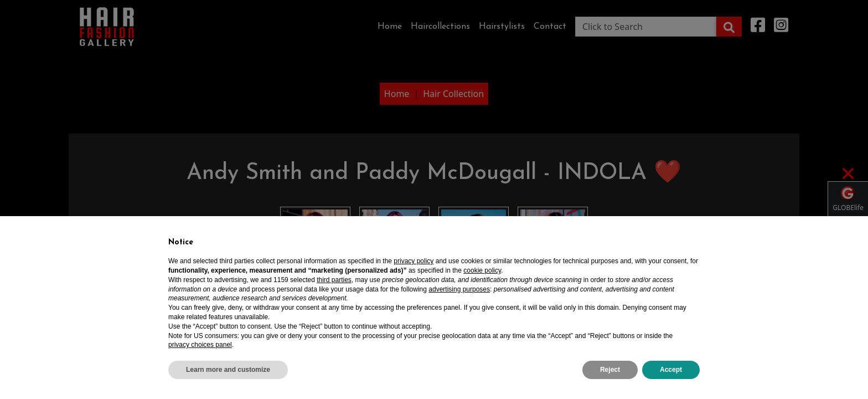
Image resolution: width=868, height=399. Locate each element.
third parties (334, 280)
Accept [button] (671, 370)
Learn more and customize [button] (228, 370)
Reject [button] (610, 370)
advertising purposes (459, 289)
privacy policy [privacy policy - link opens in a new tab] (414, 261)
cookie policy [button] (482, 270)
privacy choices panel (200, 345)
